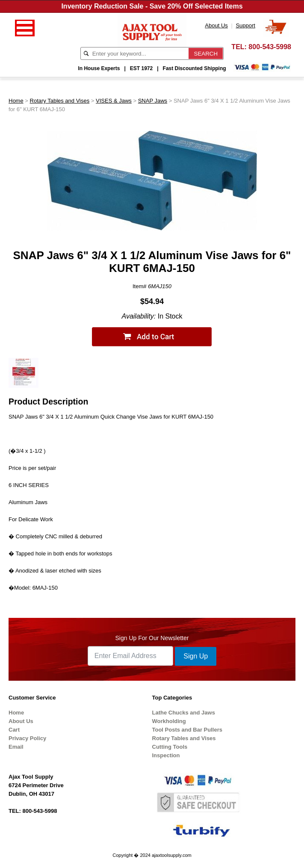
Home (16, 101)
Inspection (166, 755)
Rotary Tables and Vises (60, 101)
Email (16, 747)
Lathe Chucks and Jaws (184, 713)
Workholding (169, 721)
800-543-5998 (270, 47)
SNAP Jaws (153, 101)
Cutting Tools (170, 747)
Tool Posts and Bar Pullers (187, 730)
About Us (21, 721)
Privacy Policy (27, 738)
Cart (14, 730)
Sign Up (196, 656)
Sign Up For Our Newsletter (152, 638)
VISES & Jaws (114, 101)
